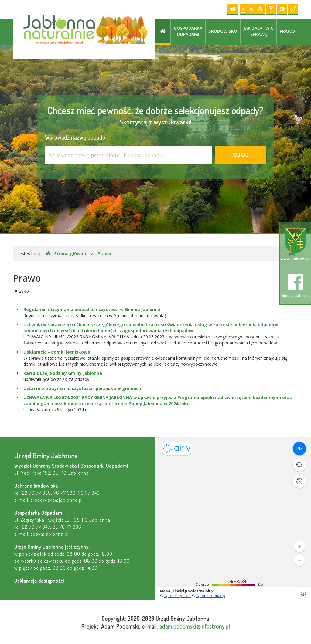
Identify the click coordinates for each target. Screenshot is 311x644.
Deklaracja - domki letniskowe (57, 352)
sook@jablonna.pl (50, 534)
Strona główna (66, 253)
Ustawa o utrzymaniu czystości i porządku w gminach (82, 388)
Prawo (287, 31)
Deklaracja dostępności (39, 581)
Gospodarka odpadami (188, 31)
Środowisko (223, 31)
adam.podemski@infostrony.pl (195, 626)
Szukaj (240, 155)
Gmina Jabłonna (296, 286)
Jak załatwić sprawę (258, 31)
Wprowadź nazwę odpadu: (76, 137)
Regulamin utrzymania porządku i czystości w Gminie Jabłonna (92, 309)
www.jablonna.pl (296, 245)
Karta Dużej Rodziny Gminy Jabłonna (63, 373)
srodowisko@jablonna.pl (57, 500)
